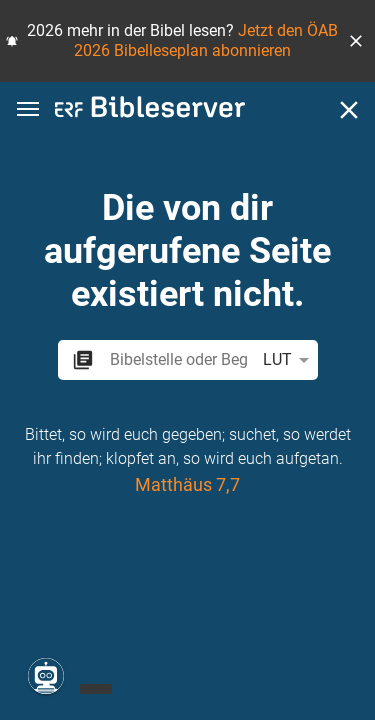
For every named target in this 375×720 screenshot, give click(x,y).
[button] (356, 41)
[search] (178, 359)
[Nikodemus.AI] (46, 676)
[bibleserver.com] (150, 110)
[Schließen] (349, 110)
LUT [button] (289, 360)
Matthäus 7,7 (187, 484)
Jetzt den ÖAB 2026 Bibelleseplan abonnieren (206, 40)
